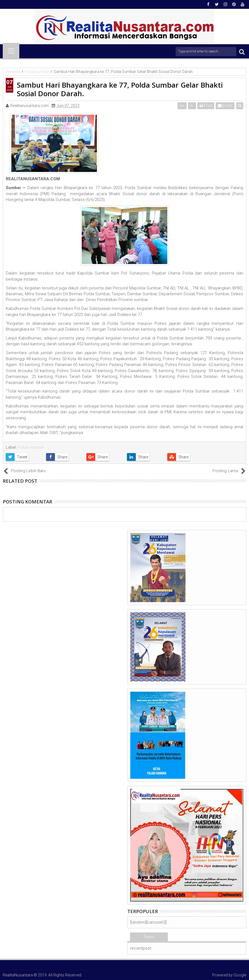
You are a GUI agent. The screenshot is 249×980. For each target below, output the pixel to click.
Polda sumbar (31, 447)
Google (240, 975)
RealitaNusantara (18, 975)
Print (206, 106)
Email (225, 106)
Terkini (149, 937)
